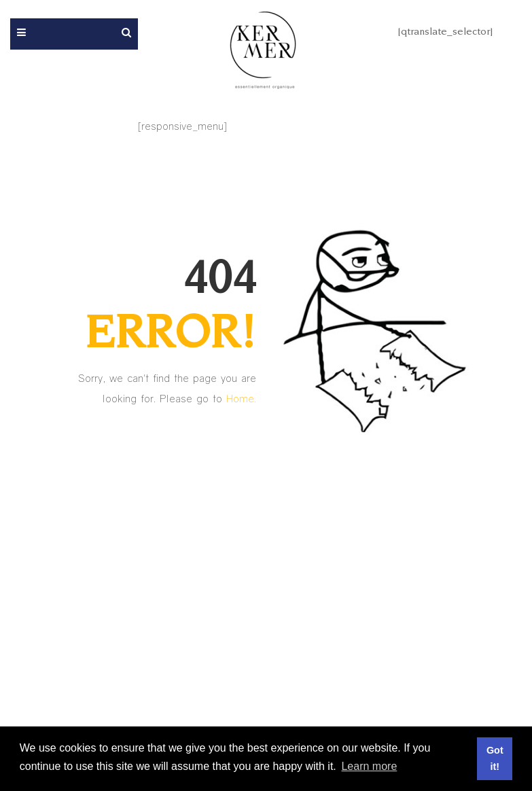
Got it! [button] (495, 758)
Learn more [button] (369, 766)
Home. (241, 398)
